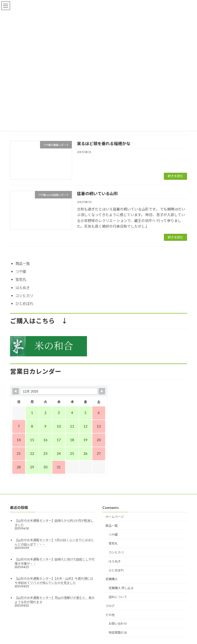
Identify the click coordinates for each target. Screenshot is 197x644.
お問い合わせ (118, 624)
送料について (118, 597)
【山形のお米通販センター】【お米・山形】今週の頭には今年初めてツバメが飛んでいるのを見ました (54, 581)
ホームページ (115, 517)
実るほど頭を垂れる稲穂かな (104, 143)
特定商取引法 (118, 633)
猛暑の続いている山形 (97, 193)
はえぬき (23, 288)
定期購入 (112, 579)
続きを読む (175, 176)
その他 (110, 615)
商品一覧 (23, 263)
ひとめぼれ (24, 303)
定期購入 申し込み (121, 588)
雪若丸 (21, 280)
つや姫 (21, 271)
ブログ (110, 606)
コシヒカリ (24, 295)
